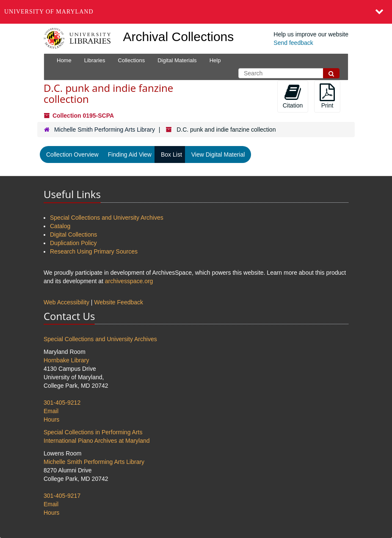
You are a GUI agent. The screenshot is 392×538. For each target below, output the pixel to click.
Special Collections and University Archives (107, 218)
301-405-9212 (62, 403)
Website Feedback (119, 302)
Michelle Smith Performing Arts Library (105, 130)
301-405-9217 (62, 496)
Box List (171, 155)
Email (51, 411)
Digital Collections (73, 235)
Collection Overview (72, 155)
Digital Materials (177, 60)
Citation (293, 96)
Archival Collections (179, 37)
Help (215, 60)
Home (64, 60)
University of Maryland (49, 12)
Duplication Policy (73, 243)
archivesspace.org (129, 281)
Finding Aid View (130, 155)
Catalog (60, 226)
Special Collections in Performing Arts (93, 432)
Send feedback (293, 43)
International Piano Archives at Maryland (97, 441)
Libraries (95, 60)
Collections (132, 60)
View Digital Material (218, 155)
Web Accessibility (66, 302)
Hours (51, 419)
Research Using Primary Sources (94, 251)
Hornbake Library (66, 360)
